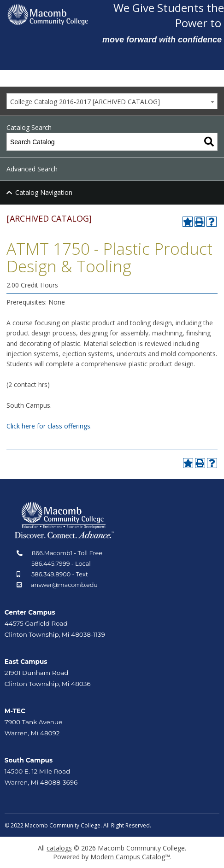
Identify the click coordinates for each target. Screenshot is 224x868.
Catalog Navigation (44, 192)
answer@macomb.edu (64, 585)
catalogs (59, 848)
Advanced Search (32, 169)
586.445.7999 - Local (61, 564)
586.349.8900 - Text (60, 574)
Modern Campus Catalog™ (130, 857)
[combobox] (112, 101)
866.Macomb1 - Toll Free (67, 553)
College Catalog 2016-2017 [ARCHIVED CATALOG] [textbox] (85, 102)
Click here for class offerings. (49, 426)
